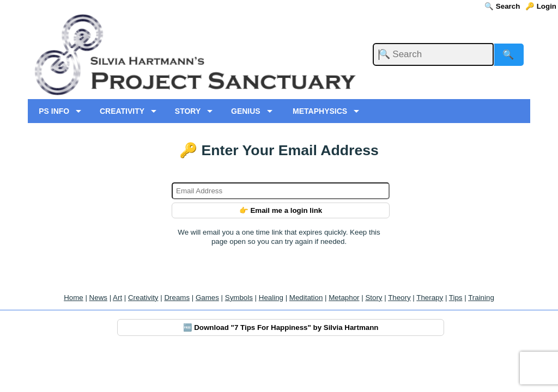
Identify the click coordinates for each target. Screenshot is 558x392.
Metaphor (344, 298)
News (98, 298)
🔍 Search (502, 6)
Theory (399, 298)
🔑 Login (541, 6)
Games (207, 298)
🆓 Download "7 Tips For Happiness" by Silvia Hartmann (281, 327)
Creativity (143, 298)
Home (74, 298)
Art (117, 298)
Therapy (430, 298)
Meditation (306, 298)
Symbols (239, 298)
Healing (271, 298)
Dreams (177, 298)
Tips (456, 298)
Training (481, 298)
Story (374, 298)
